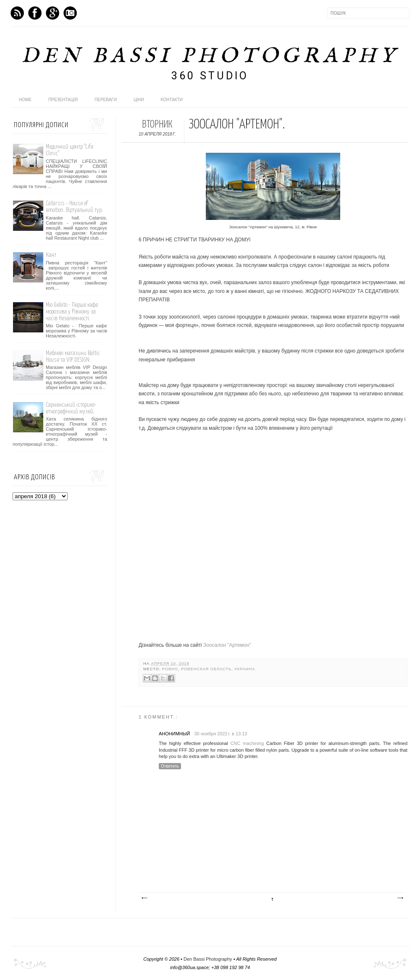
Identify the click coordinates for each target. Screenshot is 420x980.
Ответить (170, 766)
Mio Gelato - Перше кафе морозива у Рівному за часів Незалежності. (72, 312)
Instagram (70, 13)
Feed (17, 13)
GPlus (52, 13)
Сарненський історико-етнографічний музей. (71, 408)
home (25, 100)
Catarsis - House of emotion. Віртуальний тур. (74, 207)
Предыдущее (400, 898)
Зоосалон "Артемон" (227, 645)
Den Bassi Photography (210, 56)
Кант (51, 255)
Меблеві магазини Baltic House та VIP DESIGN (73, 357)
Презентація (63, 100)
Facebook (35, 13)
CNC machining (247, 743)
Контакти (172, 100)
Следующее (144, 898)
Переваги (106, 100)
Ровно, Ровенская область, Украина (209, 669)
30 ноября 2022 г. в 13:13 (220, 734)
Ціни (139, 100)
